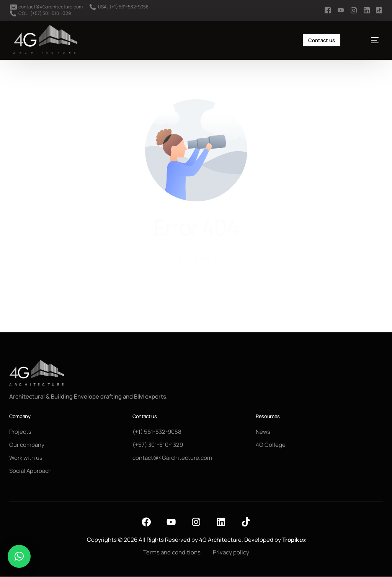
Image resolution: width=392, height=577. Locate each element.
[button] (19, 556)
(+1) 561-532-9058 (129, 7)
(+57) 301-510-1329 (51, 13)
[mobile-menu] (368, 40)
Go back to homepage (196, 288)
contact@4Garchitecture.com (51, 7)
